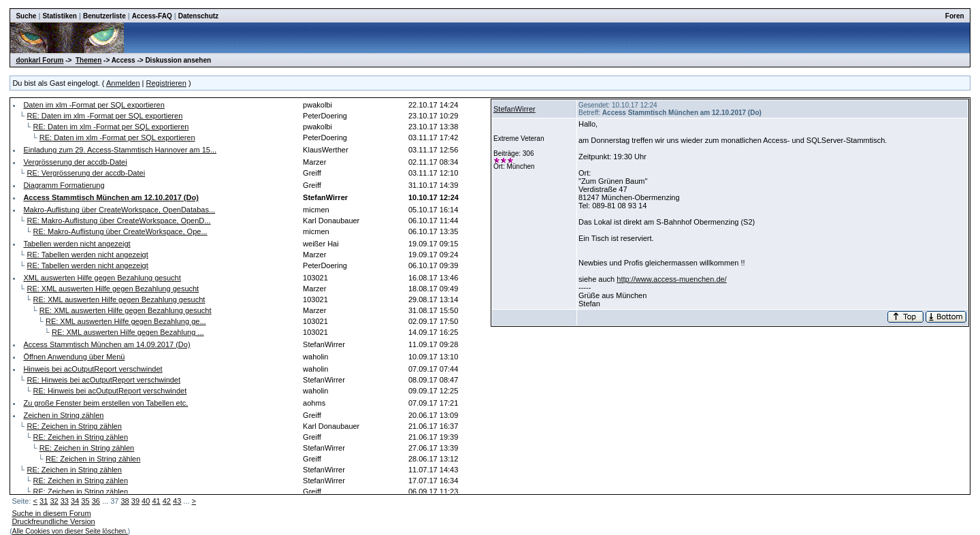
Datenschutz (198, 16)
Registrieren (166, 83)
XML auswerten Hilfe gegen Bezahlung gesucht (102, 278)
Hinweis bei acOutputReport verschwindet (93, 369)
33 (65, 501)
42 (167, 501)
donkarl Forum (39, 60)
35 (85, 501)
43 (177, 501)
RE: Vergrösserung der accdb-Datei (86, 173)
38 (125, 501)
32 (54, 501)
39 (135, 501)
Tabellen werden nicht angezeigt (77, 244)
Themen (88, 60)
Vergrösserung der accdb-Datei (75, 162)
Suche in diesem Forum (51, 513)
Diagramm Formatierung (64, 185)
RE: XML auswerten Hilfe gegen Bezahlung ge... (126, 321)
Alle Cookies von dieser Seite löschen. (70, 531)
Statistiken (60, 16)
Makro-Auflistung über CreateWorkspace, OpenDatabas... (119, 210)
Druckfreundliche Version (53, 521)
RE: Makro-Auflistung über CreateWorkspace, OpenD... (118, 221)
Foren (955, 16)
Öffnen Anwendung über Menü (74, 357)
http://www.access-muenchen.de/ (671, 279)
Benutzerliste (104, 16)
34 (75, 501)
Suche (26, 16)
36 (96, 501)
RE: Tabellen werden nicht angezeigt (87, 255)
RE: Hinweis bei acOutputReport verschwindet (103, 380)
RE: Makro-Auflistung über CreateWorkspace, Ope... (120, 231)
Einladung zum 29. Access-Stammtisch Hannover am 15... (120, 150)
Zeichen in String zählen (63, 415)
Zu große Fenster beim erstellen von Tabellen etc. (105, 403)
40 (146, 501)
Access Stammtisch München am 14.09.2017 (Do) (107, 344)
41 (156, 501)
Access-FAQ (152, 16)
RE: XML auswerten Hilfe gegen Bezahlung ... (128, 332)
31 (44, 501)
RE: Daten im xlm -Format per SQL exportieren (104, 116)
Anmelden (123, 83)
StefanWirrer (514, 109)
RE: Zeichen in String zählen (74, 426)
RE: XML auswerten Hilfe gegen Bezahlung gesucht (113, 289)
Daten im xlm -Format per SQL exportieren (94, 105)
